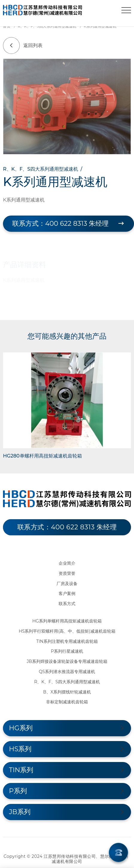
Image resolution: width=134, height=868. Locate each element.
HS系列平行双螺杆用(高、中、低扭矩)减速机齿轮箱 (67, 631)
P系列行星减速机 (67, 651)
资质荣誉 (67, 573)
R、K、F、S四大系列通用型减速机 (67, 682)
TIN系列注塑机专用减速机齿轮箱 (67, 641)
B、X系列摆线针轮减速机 (67, 692)
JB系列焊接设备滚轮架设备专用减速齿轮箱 (67, 661)
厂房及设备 (67, 584)
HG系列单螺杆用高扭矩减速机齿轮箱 (67, 621)
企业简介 (67, 563)
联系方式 (67, 604)
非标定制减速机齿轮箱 (67, 702)
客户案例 (67, 593)
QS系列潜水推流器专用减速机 (67, 672)
